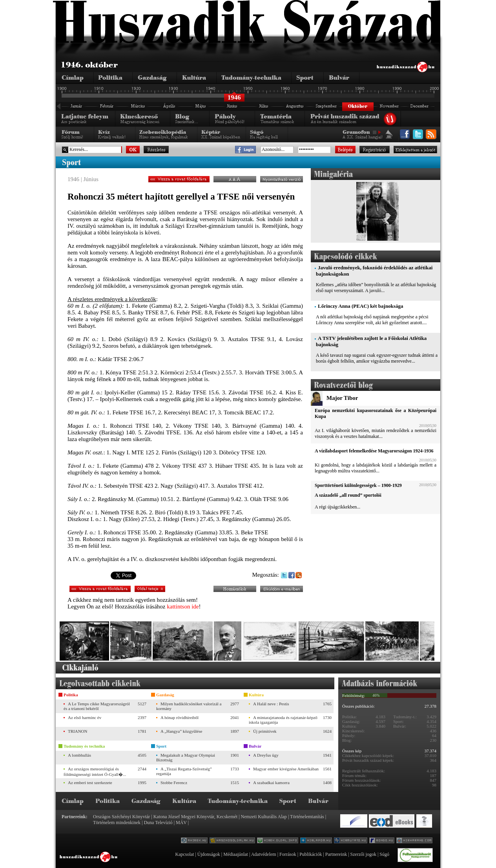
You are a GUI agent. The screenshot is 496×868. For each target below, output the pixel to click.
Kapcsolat (184, 854)
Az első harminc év (85, 717)
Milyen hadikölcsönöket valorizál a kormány (189, 706)
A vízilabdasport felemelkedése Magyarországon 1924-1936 (374, 451)
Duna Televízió (158, 823)
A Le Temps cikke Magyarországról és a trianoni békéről (97, 706)
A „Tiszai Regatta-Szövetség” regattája (184, 771)
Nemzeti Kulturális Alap (264, 817)
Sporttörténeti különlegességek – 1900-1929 (358, 485)
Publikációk (311, 854)
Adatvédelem (264, 854)
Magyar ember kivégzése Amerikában (286, 769)
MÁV (181, 823)
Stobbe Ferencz (174, 783)
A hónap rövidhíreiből (180, 717)
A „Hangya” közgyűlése (181, 731)
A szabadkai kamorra (271, 783)
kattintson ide (183, 607)
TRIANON (78, 731)
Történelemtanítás (307, 817)
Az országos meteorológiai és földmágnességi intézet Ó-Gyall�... (95, 772)
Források (288, 854)
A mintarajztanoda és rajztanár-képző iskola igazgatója (283, 720)
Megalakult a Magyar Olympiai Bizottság (186, 757)
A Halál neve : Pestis (271, 704)
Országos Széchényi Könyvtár (121, 817)
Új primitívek (265, 731)
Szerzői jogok (363, 854)
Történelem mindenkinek (117, 823)
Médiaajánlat (236, 854)
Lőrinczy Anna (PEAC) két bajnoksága (360, 306)
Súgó (384, 854)
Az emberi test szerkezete (90, 783)
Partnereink (336, 854)
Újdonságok (209, 854)
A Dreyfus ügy (266, 755)
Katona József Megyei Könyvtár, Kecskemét (195, 817)
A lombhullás (79, 755)
